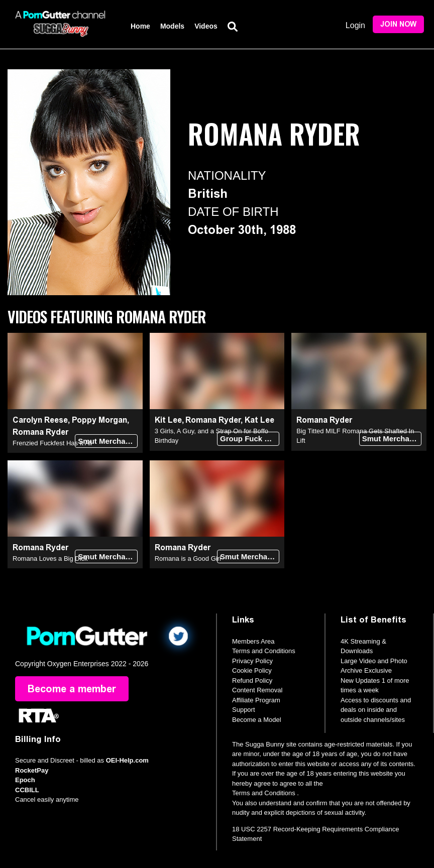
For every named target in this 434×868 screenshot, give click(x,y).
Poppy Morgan (99, 420)
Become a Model (257, 720)
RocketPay (32, 770)
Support (244, 710)
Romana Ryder (40, 432)
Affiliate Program (256, 700)
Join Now (398, 24)
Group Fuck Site (249, 439)
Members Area (253, 641)
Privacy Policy (252, 661)
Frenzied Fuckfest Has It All (52, 443)
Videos (206, 26)
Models (172, 26)
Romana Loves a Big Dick (50, 559)
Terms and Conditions (264, 651)
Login (355, 25)
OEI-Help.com (127, 760)
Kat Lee (259, 420)
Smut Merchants (107, 441)
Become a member (72, 689)
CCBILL (27, 790)
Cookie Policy (252, 670)
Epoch (25, 780)
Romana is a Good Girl (188, 559)
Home (140, 26)
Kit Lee (168, 420)
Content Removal (257, 690)
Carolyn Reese (40, 420)
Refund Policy (252, 680)
